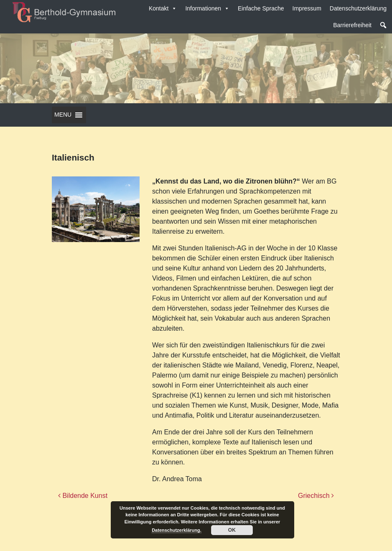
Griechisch (316, 496)
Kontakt (163, 8)
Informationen (207, 8)
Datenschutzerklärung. (177, 530)
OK (232, 530)
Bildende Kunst (83, 496)
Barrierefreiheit (352, 25)
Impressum (307, 8)
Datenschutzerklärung (358, 8)
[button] (383, 25)
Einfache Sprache (261, 8)
